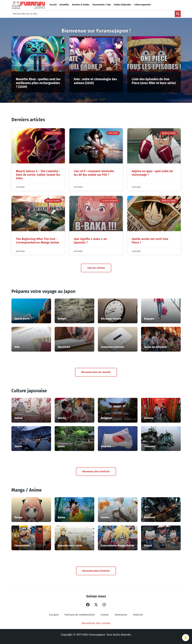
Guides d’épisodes (123, 5)
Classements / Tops (102, 5)
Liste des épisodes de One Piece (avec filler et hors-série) (154, 81)
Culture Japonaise (142, 5)
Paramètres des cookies (96, 623)
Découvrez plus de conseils (96, 372)
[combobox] (93, 14)
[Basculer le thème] (186, 638)
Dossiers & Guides (81, 5)
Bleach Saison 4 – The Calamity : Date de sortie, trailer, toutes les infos (38, 175)
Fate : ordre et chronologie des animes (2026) (95, 81)
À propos (54, 615)
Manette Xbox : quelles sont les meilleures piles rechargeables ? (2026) (38, 83)
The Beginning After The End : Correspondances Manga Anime (37, 241)
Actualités (64, 5)
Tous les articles (96, 268)
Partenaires (121, 615)
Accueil (53, 5)
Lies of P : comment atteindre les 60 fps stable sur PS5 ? (94, 173)
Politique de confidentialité (80, 615)
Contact (105, 615)
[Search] (178, 14)
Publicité (138, 615)
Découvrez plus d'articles (96, 471)
